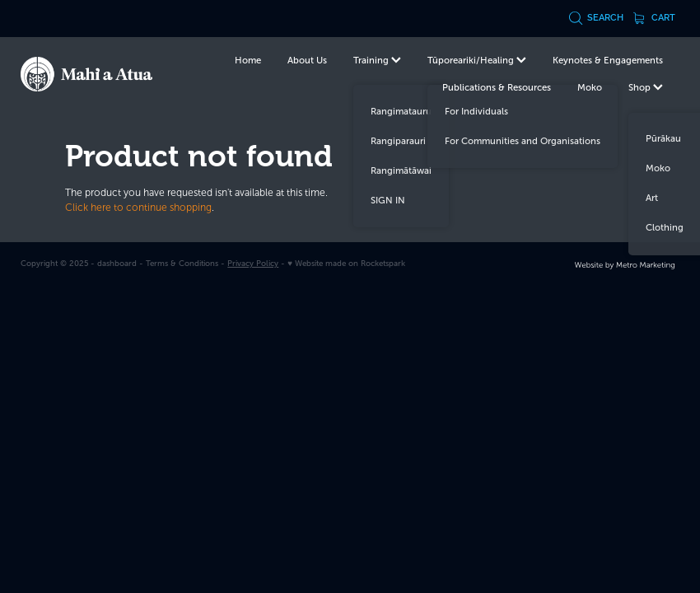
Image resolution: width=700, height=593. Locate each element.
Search (597, 17)
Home (248, 60)
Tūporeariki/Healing (477, 60)
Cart (655, 17)
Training (377, 60)
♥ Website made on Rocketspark (346, 263)
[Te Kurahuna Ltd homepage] (86, 74)
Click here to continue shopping (138, 208)
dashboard (117, 263)
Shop (646, 87)
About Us (307, 60)
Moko (590, 87)
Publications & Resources (497, 87)
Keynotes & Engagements (608, 60)
